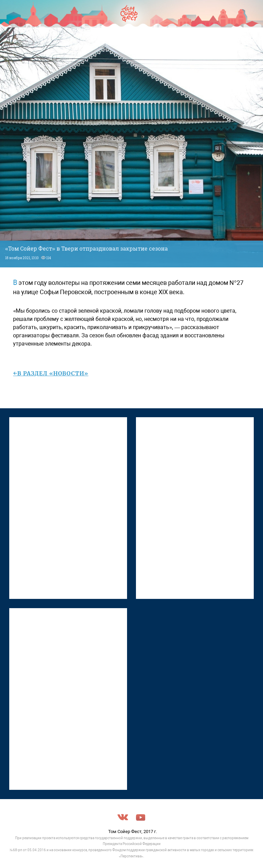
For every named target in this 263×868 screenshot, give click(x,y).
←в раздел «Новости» (51, 373)
